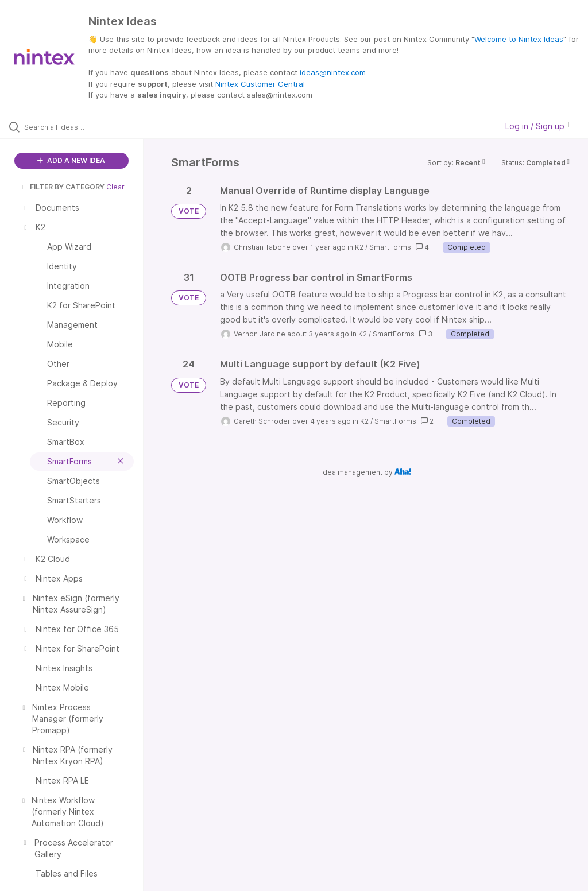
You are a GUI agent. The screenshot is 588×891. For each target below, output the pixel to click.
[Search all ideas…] (78, 127)
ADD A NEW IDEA (71, 160)
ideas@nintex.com (333, 72)
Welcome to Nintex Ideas (519, 39)
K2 (359, 247)
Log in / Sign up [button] (537, 126)
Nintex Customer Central (260, 84)
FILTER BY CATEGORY (61, 187)
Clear (115, 187)
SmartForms (390, 247)
